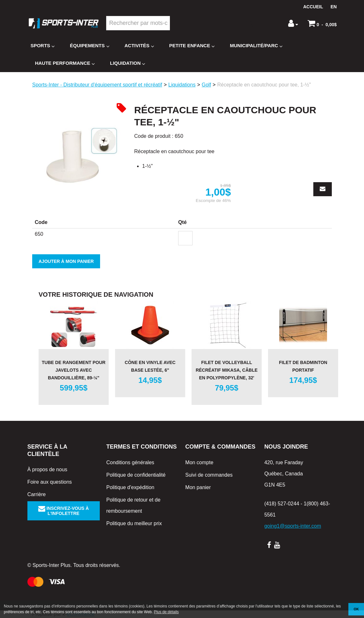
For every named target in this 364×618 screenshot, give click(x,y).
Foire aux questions (50, 482)
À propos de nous (47, 469)
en (334, 7)
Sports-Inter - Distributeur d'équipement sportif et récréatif (97, 85)
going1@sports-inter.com (293, 526)
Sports (43, 46)
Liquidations (182, 85)
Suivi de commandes (209, 475)
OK (356, 609)
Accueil (313, 7)
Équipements (89, 46)
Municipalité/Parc (256, 46)
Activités (139, 46)
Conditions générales (130, 462)
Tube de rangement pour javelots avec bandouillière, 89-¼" (74, 370)
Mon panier (198, 487)
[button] (322, 23)
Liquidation (127, 63)
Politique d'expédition (130, 487)
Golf (206, 85)
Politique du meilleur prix (134, 523)
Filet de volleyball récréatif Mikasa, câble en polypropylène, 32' (227, 370)
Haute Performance (65, 63)
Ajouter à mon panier (66, 261)
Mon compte (199, 462)
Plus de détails (166, 612)
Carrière (37, 494)
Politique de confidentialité (136, 475)
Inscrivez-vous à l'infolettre (64, 511)
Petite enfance (192, 46)
